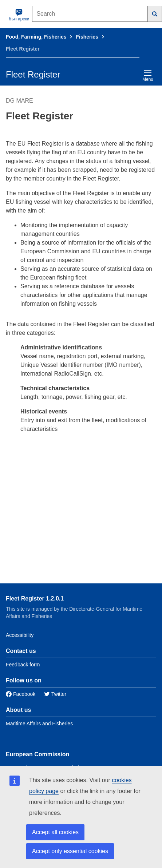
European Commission (37, 754)
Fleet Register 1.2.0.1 (35, 599)
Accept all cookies (55, 832)
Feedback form (23, 665)
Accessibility (20, 635)
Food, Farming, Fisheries (36, 37)
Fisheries (87, 37)
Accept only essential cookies (70, 851)
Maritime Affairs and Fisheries (39, 724)
